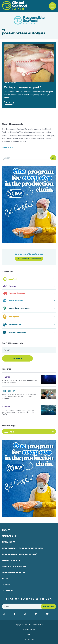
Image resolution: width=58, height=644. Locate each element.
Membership (9, 536)
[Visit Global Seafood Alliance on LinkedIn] (39, 614)
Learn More (7, 147)
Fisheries (6, 377)
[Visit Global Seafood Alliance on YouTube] (50, 614)
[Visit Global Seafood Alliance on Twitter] (28, 614)
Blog (5, 579)
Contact (7, 585)
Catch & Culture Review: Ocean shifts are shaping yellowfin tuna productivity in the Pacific (18, 412)
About (6, 530)
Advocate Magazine (14, 566)
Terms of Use (29, 639)
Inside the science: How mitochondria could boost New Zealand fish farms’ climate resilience (19, 396)
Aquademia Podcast (14, 573)
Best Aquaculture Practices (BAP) (23, 548)
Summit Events (11, 560)
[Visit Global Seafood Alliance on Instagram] (7, 614)
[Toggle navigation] (52, 6)
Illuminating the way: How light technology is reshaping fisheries (20, 381)
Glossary (8, 591)
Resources (8, 542)
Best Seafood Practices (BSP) (20, 554)
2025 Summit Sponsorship (29, 259)
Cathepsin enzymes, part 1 (23, 87)
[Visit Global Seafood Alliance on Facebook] (18, 614)
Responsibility (8, 391)
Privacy (29, 634)
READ (9, 103)
